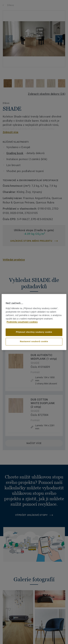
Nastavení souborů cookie (34, 342)
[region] (34, 322)
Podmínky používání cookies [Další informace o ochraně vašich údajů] (22, 322)
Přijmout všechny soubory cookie (34, 332)
